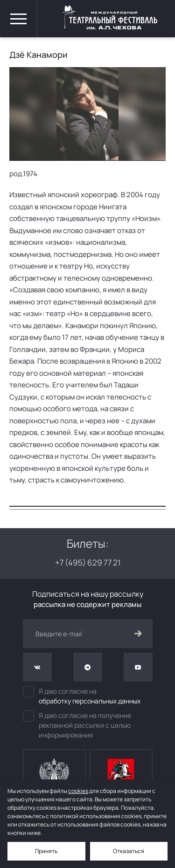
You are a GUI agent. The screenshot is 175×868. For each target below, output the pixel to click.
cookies (78, 791)
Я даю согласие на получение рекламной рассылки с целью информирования (77, 725)
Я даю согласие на (88, 696)
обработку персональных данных (90, 701)
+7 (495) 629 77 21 (88, 562)
